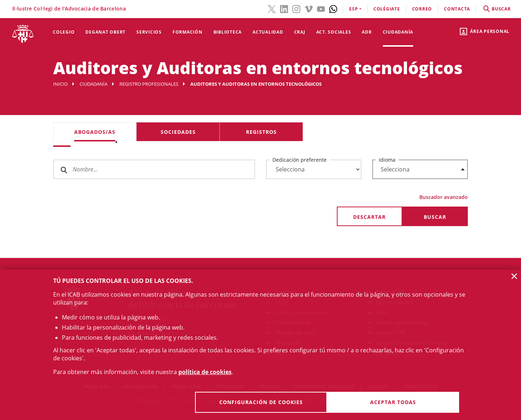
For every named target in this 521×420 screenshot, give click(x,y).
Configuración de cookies (261, 402)
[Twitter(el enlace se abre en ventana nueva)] (272, 8)
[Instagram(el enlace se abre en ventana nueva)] (296, 8)
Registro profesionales (149, 84)
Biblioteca (228, 32)
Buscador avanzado (444, 197)
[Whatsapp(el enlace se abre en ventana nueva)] (333, 8)
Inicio (60, 84)
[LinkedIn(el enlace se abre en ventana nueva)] (284, 8)
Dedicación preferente (300, 160)
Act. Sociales (334, 32)
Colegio (64, 32)
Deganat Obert (105, 32)
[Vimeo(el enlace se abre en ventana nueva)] (309, 8)
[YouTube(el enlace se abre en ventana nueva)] (321, 8)
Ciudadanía (398, 32)
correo (422, 9)
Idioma (387, 160)
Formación (188, 32)
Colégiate (387, 9)
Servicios (149, 32)
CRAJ (300, 32)
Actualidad (268, 32)
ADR (367, 32)
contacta (457, 9)
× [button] (514, 276)
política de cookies (205, 372)
